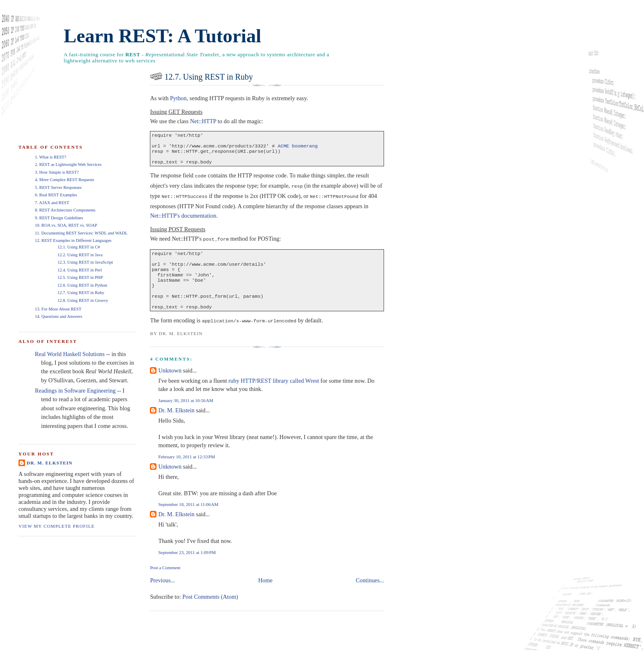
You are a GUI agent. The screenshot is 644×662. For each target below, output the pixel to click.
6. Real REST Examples (56, 195)
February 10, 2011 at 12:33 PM (186, 469)
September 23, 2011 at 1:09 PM (187, 564)
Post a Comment (165, 579)
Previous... (162, 592)
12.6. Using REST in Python (82, 285)
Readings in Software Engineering (75, 391)
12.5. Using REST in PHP (80, 277)
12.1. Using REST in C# (79, 247)
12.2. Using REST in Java (80, 255)
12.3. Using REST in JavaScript (85, 262)
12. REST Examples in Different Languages (73, 240)
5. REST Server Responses (58, 187)
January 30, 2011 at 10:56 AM (186, 412)
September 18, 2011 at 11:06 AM (188, 516)
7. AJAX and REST (52, 203)
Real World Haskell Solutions (70, 354)
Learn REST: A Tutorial (162, 36)
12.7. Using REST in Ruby (208, 77)
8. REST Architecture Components (65, 210)
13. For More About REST (58, 309)
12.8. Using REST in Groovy (83, 300)
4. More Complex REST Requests (64, 180)
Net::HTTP (203, 121)
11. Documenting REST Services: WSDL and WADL (81, 233)
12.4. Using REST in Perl (80, 270)
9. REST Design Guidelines (59, 218)
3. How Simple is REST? (57, 172)
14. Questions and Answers (59, 316)
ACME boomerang (298, 148)
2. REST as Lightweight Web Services (68, 164)
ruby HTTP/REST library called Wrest (274, 393)
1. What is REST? (51, 157)
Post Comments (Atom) (210, 609)
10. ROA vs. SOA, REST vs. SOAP (66, 225)
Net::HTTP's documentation (183, 219)
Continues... (370, 592)
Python (178, 98)
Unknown (170, 382)
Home (266, 592)
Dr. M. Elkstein (176, 422)
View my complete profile (57, 526)
